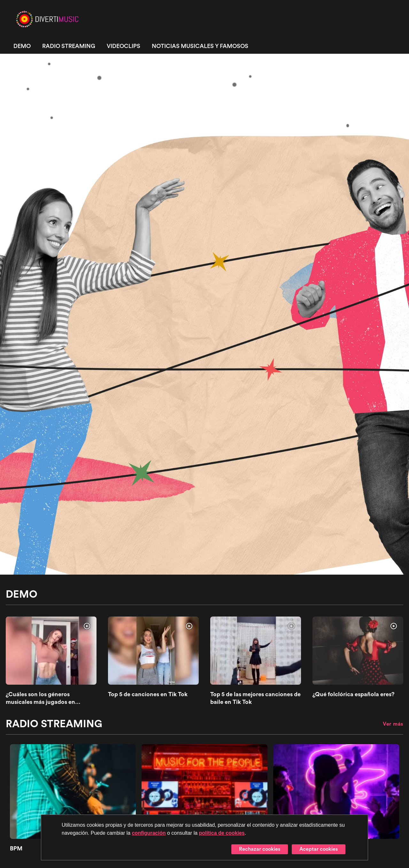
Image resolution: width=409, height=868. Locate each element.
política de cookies (222, 833)
